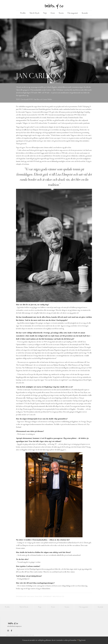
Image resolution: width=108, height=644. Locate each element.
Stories (61, 13)
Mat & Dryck (34, 13)
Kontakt (86, 13)
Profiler (22, 13)
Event (52, 13)
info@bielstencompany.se (14, 627)
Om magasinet (73, 13)
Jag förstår (82, 640)
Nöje (45, 13)
